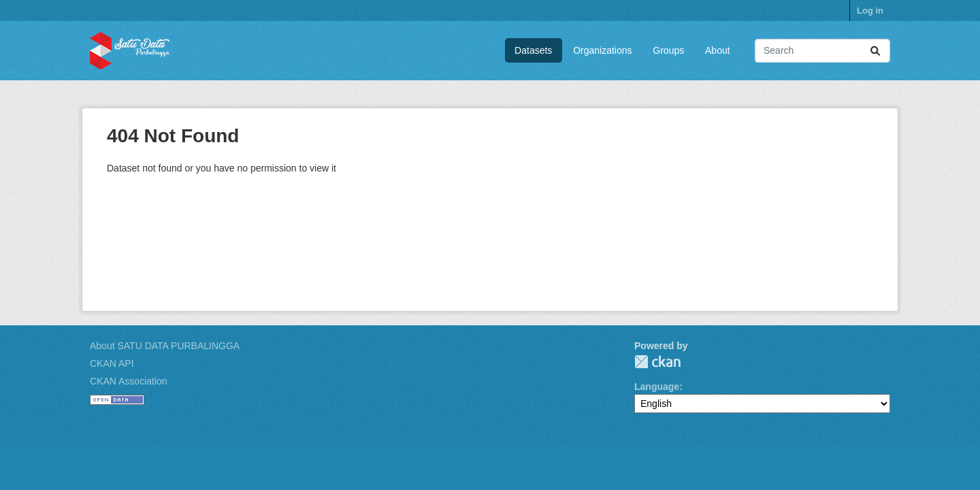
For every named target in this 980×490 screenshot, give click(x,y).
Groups (668, 50)
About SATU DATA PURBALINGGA (165, 346)
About (718, 50)
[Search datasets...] (822, 51)
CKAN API (112, 363)
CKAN (657, 362)
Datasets (533, 50)
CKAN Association (129, 381)
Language (657, 387)
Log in (870, 11)
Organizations (602, 50)
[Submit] (875, 51)
